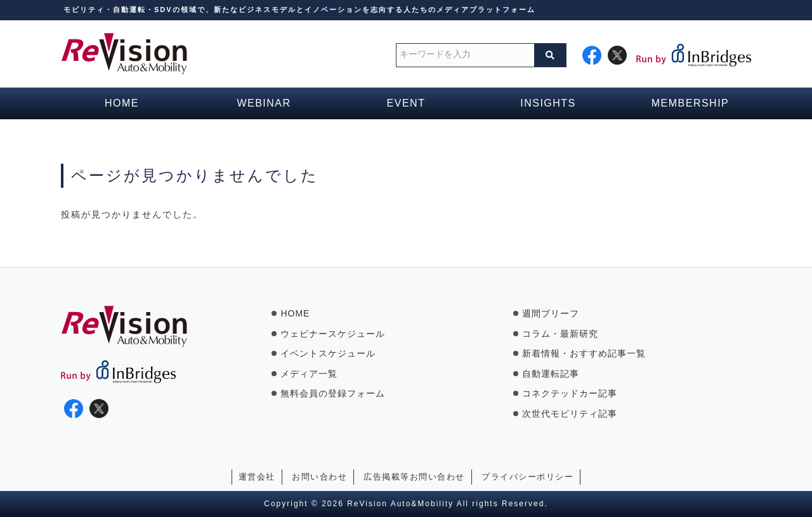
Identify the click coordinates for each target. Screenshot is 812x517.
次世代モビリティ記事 (570, 414)
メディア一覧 (309, 374)
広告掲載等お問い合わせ (414, 477)
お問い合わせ (319, 477)
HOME (295, 313)
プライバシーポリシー (527, 477)
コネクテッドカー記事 (570, 393)
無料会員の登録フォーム (333, 393)
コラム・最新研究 (560, 334)
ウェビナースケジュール (333, 334)
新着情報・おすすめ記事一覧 (584, 353)
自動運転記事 (551, 374)
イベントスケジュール (328, 353)
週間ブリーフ (551, 313)
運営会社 (257, 477)
